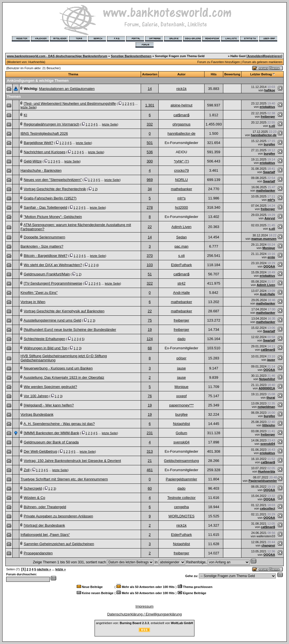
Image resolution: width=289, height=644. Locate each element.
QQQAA (269, 266)
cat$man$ (181, 115)
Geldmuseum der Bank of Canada (51, 442)
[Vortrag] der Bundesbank (44, 525)
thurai (271, 397)
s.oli (272, 126)
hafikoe (270, 90)
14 (150, 89)
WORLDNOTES (181, 516)
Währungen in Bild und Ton (46, 348)
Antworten (150, 74)
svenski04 (182, 442)
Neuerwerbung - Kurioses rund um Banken (58, 368)
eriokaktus (267, 107)
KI (25, 115)
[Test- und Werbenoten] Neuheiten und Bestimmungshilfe (70, 104)
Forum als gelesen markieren (262, 62)
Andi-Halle (182, 293)
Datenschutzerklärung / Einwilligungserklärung (144, 614)
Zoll (27, 470)
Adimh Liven (182, 227)
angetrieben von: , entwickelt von (144, 623)
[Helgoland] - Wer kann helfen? (49, 405)
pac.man (182, 246)
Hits (214, 74)
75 (150, 320)
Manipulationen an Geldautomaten (67, 89)
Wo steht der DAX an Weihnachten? (53, 265)
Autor (181, 74)
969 (150, 180)
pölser (181, 358)
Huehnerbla (36, 62)
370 (150, 256)
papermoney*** (181, 405)
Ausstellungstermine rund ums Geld (52, 320)
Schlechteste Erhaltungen (44, 339)
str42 (181, 283)
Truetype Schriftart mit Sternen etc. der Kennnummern (64, 479)
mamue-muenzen (264, 239)
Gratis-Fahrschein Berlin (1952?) (50, 198)
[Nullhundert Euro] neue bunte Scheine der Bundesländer (70, 330)
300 (150, 161)
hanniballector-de (182, 133)
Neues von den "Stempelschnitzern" (53, 180)
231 (150, 433)
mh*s (182, 198)
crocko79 (181, 170)
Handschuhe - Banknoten (41, 170)
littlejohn (269, 425)
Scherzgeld (33, 488)
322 (150, 283)
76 (150, 396)
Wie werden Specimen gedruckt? (50, 387)
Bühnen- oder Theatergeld (45, 507)
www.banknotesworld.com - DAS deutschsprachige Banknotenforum (57, 56)
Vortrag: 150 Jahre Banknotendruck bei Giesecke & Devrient (72, 461)
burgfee (269, 144)
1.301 (150, 105)
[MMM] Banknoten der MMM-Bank (51, 433)
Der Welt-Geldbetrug (40, 451)
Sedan (182, 237)
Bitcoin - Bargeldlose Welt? (46, 256)
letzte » (61, 569)
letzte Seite (28, 107)
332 (150, 124)
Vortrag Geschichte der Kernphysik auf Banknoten (64, 311)
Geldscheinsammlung (181, 461)
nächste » (44, 569)
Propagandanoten (38, 553)
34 (150, 189)
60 (150, 488)
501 (150, 143)
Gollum (181, 433)
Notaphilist (267, 379)
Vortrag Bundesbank (37, 414)
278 (150, 207)
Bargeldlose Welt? (38, 143)
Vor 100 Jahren (36, 396)
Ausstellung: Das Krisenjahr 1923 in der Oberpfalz (64, 377)
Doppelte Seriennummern (44, 237)
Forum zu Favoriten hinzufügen (218, 62)
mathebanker (182, 189)
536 (150, 152)
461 (150, 470)
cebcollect (267, 508)
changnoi (268, 545)
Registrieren (272, 56)
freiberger (268, 117)
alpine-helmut (182, 105)
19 (150, 330)
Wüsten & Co (35, 498)
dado (181, 339)
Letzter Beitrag (261, 74)
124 (150, 339)
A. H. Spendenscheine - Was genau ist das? (59, 424)
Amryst (270, 218)
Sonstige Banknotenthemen (131, 56)
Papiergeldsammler (182, 479)
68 (150, 348)
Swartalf (269, 172)
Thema (73, 74)
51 (150, 274)
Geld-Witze (33, 161)
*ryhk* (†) (181, 161)
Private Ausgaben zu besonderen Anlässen (58, 516)
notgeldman (266, 407)
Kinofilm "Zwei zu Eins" (39, 293)
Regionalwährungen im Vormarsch (52, 124)
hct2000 (181, 207)
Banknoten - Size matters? (42, 246)
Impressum (144, 606)
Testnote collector (181, 498)
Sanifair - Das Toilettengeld (45, 207)
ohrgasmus (181, 124)
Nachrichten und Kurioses (45, 152)
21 (150, 461)
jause (271, 360)
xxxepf (182, 396)
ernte (271, 257)
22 (150, 227)
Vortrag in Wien (33, 302)
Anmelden (255, 56)
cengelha (181, 507)
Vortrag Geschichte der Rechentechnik (55, 189)
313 (150, 451)
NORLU (182, 180)
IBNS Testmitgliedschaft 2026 (44, 133)
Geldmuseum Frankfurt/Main (47, 274)
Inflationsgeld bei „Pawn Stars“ (45, 535)
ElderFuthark (181, 265)
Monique (269, 248)
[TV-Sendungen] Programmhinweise (53, 283)
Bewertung (232, 74)
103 (150, 265)
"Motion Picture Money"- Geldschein (53, 217)
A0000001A (267, 388)
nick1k (181, 89)
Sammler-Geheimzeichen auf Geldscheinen (59, 544)
